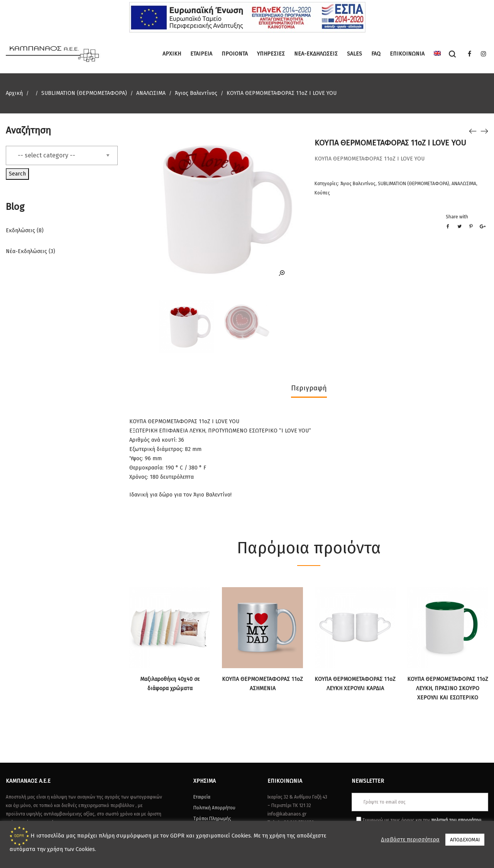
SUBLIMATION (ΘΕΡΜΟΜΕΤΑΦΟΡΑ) (84, 93)
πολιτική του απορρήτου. (457, 820)
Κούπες (322, 193)
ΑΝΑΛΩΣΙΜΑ (151, 93)
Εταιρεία (202, 797)
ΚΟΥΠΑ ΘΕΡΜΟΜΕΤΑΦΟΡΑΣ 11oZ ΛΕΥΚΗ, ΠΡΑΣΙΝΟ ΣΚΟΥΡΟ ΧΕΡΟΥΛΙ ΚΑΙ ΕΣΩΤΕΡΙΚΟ (448, 688)
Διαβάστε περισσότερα (410, 839)
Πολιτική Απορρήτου (214, 808)
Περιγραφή (309, 388)
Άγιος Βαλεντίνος (196, 93)
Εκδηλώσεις (20, 231)
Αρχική (14, 93)
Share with (457, 217)
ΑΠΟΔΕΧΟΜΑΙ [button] (465, 840)
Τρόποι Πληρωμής (212, 819)
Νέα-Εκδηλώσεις (26, 251)
